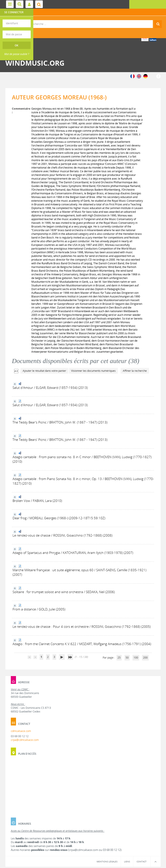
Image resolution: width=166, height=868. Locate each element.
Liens (127, 862)
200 (145, 658)
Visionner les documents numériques (93, 371)
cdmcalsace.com (21, 731)
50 (127, 658)
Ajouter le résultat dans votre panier (44, 371)
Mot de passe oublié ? (17, 54)
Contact (142, 862)
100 (136, 658)
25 (119, 658)
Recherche (83, 20)
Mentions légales (107, 862)
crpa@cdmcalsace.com (25, 740)
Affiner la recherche (135, 371)
